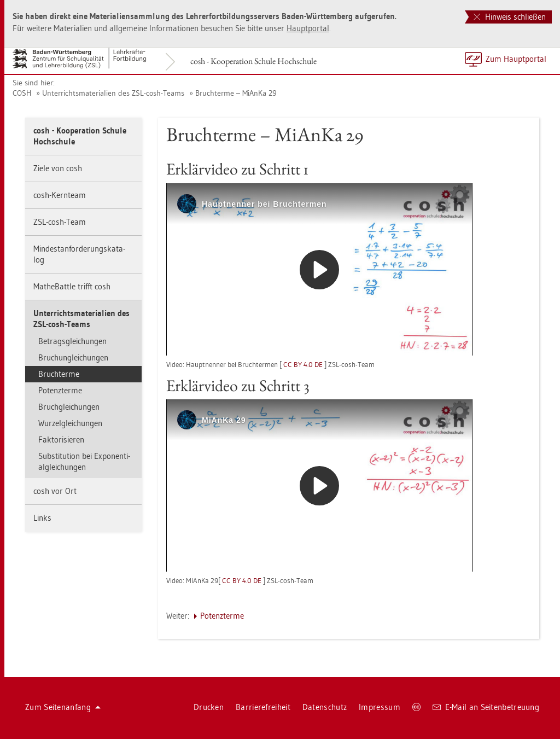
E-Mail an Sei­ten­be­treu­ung (486, 707)
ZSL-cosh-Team (60, 222)
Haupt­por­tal (308, 28)
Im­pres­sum (380, 707)
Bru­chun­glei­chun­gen (73, 357)
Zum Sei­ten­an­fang (63, 707)
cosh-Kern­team (60, 195)
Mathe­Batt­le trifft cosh (72, 286)
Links (42, 518)
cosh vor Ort (55, 491)
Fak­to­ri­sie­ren (61, 440)
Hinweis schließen (510, 17)
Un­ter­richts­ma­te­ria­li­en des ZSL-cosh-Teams (113, 93)
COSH (22, 93)
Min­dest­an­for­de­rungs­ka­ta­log (79, 254)
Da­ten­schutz (325, 707)
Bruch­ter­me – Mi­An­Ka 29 (236, 93)
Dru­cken (209, 707)
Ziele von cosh (58, 168)
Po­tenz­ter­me (60, 390)
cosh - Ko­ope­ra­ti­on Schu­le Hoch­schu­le (253, 61)
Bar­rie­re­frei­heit (263, 707)
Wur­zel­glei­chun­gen (70, 423)
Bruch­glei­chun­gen (69, 407)
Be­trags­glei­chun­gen (72, 341)
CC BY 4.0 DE (303, 364)
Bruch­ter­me (59, 374)
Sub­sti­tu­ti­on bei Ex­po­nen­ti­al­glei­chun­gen (84, 461)
